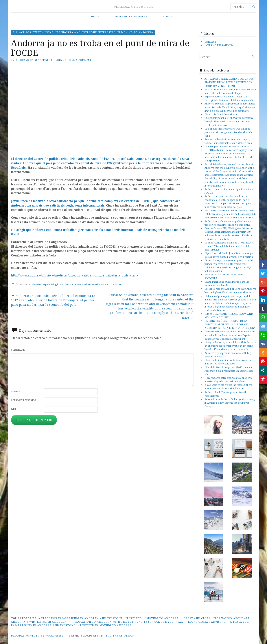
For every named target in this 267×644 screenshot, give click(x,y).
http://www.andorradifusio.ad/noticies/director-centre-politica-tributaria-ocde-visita (75, 275)
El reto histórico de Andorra (221, 114)
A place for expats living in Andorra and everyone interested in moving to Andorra (83, 32)
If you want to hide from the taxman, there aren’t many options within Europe (228, 387)
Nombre (16, 391)
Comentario (18, 350)
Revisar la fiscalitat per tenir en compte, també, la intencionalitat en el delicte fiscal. (229, 141)
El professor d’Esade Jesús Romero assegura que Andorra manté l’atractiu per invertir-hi (230, 255)
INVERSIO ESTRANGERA (131, 16)
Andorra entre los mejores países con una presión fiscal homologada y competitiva (228, 223)
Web (13, 409)
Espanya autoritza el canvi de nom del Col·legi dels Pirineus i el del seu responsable (230, 98)
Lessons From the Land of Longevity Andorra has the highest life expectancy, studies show (230, 290)
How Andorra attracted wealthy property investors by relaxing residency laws (228, 380)
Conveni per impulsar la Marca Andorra (227, 146)
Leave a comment (79, 60)
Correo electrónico (24, 400)
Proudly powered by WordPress (37, 636)
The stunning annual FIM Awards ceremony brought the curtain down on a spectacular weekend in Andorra (229, 121)
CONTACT (170, 16)
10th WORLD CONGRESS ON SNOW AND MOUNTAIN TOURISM (229, 316)
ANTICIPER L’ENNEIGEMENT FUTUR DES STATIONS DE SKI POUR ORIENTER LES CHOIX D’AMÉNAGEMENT (229, 82)
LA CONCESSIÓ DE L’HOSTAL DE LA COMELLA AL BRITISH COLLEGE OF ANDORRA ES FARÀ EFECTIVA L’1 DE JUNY (230, 324)
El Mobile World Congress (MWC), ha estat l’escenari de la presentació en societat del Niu (229, 370)
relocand (22, 60)
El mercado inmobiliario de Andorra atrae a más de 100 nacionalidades (229, 362)
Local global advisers (207, 622)
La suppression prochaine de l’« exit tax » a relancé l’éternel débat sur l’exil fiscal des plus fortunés (229, 246)
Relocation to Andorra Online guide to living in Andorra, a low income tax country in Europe (230, 403)
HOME (95, 16)
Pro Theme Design (120, 636)
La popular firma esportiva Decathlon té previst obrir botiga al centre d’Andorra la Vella (228, 132)
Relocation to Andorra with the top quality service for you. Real (128, 622)
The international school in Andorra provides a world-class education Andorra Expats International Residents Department (230, 335)
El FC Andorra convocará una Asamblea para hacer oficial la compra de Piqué (230, 91)
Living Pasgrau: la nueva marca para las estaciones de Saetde (227, 283)
